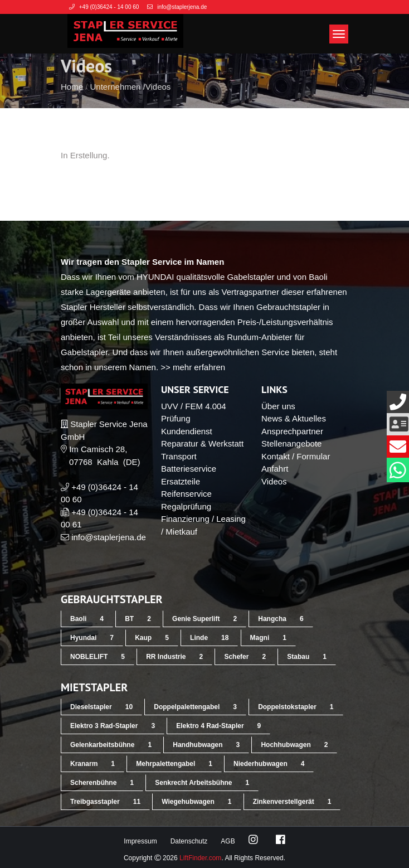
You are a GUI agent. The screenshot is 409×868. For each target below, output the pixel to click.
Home (72, 106)
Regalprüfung (186, 506)
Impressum (140, 841)
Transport (179, 456)
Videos (158, 106)
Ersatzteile (181, 481)
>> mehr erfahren (193, 367)
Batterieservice (189, 469)
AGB (228, 841)
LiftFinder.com (200, 858)
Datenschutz (189, 841)
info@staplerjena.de (109, 537)
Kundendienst (187, 431)
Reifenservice (186, 494)
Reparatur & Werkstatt (202, 443)
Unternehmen (116, 106)
